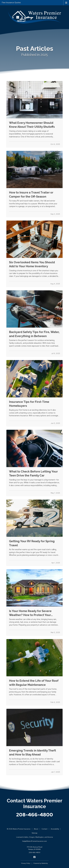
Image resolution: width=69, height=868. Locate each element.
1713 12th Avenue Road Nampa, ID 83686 (35, 848)
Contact (44, 829)
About (36, 829)
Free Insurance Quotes (11, 3)
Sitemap (35, 833)
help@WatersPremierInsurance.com (34, 841)
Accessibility (55, 829)
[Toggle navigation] (66, 3)
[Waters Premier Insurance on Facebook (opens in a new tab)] (35, 857)
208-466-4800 (35, 815)
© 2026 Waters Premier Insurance (19, 829)
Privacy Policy (26, 863)
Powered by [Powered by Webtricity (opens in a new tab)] (41, 863)
